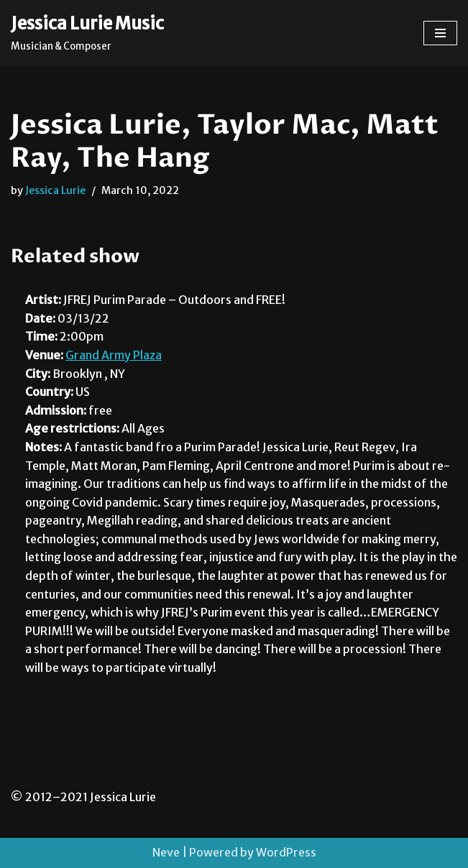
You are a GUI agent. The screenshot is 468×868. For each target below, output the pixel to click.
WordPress (286, 852)
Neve (166, 852)
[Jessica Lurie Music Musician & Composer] (87, 33)
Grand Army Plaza (114, 355)
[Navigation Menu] (440, 33)
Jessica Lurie (55, 190)
